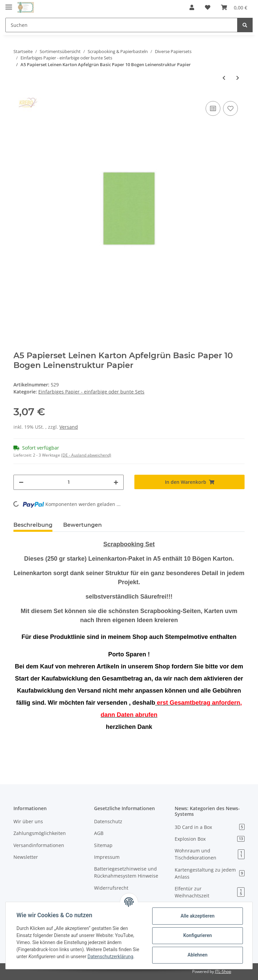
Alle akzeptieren (197, 916)
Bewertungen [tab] (82, 525)
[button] (192, 7)
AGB (99, 833)
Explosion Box (210, 839)
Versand (69, 427)
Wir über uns (28, 821)
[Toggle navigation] (9, 4)
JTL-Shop (223, 971)
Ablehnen (197, 955)
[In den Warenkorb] (189, 482)
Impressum (107, 857)
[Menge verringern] (21, 482)
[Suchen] (121, 25)
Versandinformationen (39, 845)
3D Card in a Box (210, 827)
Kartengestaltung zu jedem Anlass (210, 873)
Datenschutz (108, 821)
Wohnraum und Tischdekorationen (210, 854)
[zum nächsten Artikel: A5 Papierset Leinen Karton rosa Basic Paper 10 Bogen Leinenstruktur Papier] (238, 78)
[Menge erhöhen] (116, 482)
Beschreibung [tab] (33, 525)
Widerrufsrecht (111, 888)
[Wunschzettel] (208, 7)
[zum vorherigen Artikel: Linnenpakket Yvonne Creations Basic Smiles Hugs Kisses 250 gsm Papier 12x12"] (224, 78)
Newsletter (26, 857)
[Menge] (69, 482)
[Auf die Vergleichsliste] (213, 108)
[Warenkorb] (234, 7)
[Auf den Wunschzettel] (230, 108)
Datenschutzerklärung (110, 956)
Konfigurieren (197, 935)
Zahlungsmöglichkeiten (40, 833)
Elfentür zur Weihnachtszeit (210, 892)
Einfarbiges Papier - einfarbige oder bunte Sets (91, 392)
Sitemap (103, 845)
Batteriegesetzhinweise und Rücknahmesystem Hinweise (126, 872)
